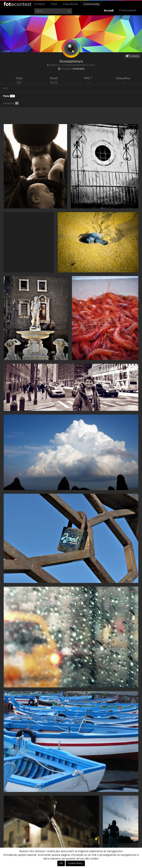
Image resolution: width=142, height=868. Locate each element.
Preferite (11, 103)
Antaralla (78, 69)
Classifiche (70, 4)
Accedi (109, 10)
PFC (88, 78)
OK (61, 863)
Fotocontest (18, 4)
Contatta (132, 56)
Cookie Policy (75, 863)
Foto (54, 4)
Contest (40, 4)
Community (92, 4)
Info (5, 88)
